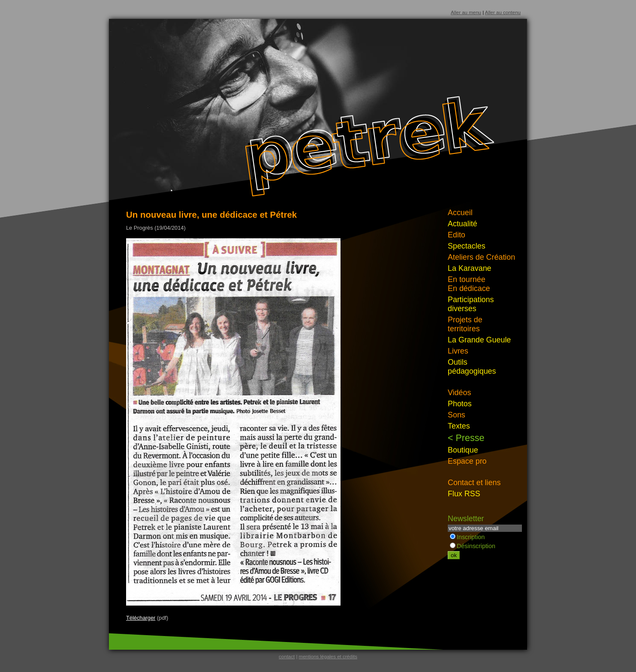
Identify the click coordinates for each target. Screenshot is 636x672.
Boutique (463, 450)
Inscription (467, 537)
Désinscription (473, 546)
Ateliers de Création (481, 257)
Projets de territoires (465, 324)
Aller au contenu (503, 12)
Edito (457, 235)
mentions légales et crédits (328, 657)
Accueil (460, 213)
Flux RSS (464, 494)
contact (287, 657)
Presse (470, 438)
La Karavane (470, 268)
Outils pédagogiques (472, 367)
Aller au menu (466, 12)
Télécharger (141, 618)
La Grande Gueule (479, 340)
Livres (458, 351)
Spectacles (467, 246)
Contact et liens (474, 483)
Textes (459, 426)
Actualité (463, 224)
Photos (460, 404)
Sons (457, 415)
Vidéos (459, 393)
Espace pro (467, 461)
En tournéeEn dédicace (469, 284)
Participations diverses (471, 304)
